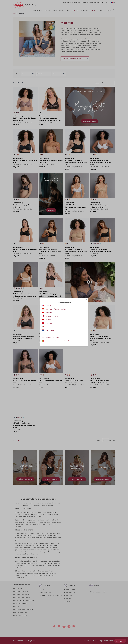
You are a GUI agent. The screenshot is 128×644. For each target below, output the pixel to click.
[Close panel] (86, 300)
